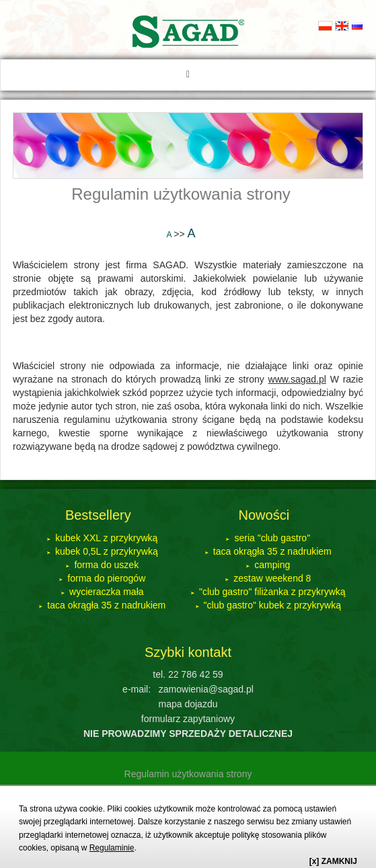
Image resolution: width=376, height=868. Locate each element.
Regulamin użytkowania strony (181, 194)
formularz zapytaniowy (188, 719)
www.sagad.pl (297, 379)
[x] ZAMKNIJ (333, 861)
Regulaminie (112, 848)
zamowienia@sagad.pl (206, 689)
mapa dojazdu (188, 704)
